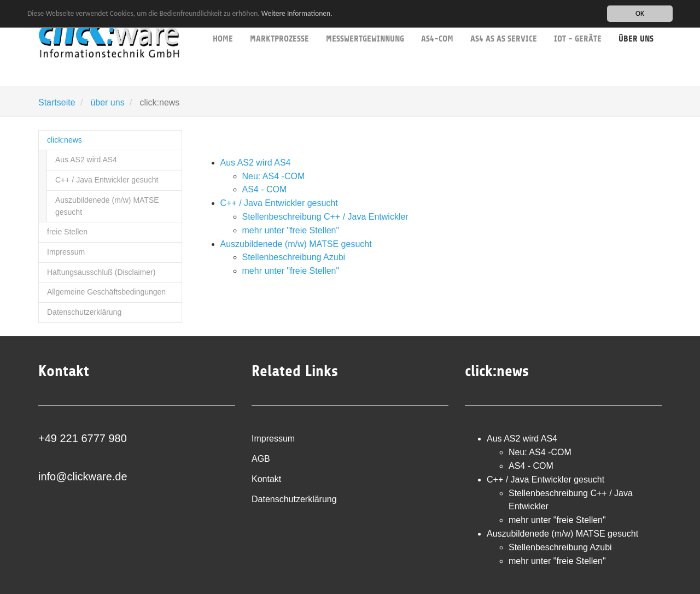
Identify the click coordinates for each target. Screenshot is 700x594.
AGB (261, 459)
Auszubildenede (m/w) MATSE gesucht (107, 206)
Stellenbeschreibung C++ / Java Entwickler (325, 217)
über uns (107, 102)
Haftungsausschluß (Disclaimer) (101, 272)
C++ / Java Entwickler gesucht (107, 180)
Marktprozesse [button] (279, 22)
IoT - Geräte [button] (578, 22)
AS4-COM (437, 22)
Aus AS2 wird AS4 (86, 160)
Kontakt (266, 479)
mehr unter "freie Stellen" (291, 230)
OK (640, 13)
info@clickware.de (83, 477)
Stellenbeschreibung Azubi (294, 257)
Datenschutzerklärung (84, 312)
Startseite (57, 102)
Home (223, 22)
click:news (65, 140)
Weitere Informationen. (297, 13)
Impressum (66, 252)
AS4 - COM (265, 189)
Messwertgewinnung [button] (365, 22)
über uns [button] (636, 22)
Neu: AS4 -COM (274, 176)
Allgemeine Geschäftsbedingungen (106, 292)
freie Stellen (67, 232)
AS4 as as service (504, 22)
